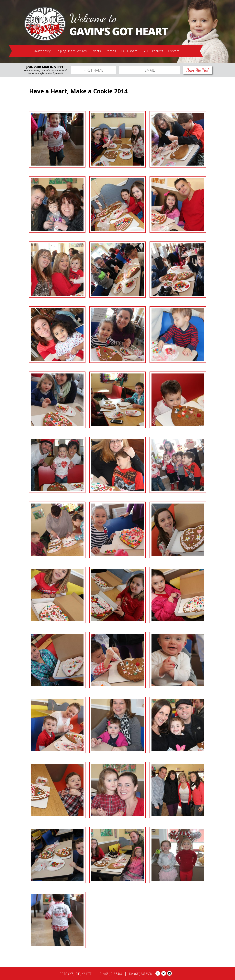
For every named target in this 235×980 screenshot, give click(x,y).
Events (96, 51)
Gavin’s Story (42, 51)
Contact (173, 51)
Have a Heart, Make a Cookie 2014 (78, 91)
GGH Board (129, 51)
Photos (111, 51)
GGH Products (153, 51)
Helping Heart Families (71, 51)
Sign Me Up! (198, 70)
